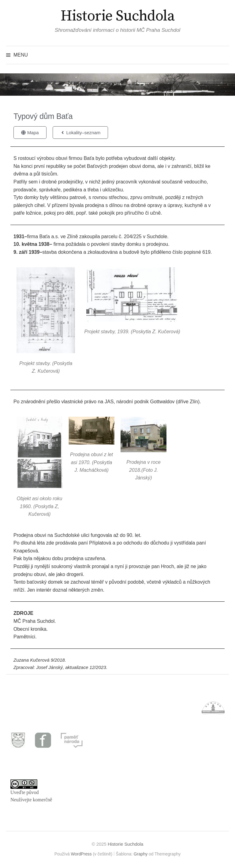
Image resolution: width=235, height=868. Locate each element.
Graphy (141, 854)
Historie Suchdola (118, 16)
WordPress (81, 854)
